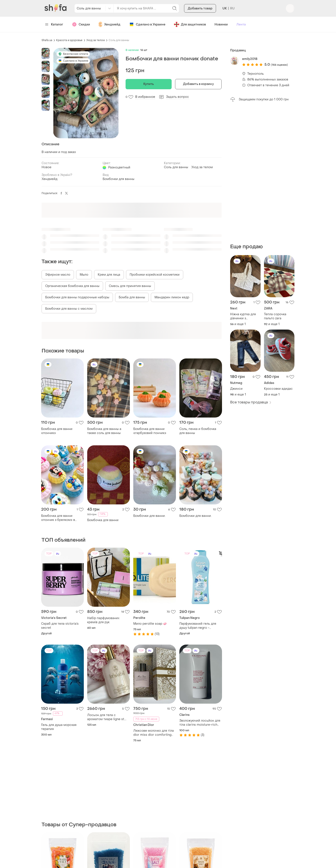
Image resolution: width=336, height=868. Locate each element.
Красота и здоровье (69, 40)
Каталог (54, 25)
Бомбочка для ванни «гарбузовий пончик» (150, 431)
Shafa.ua (47, 40)
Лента (241, 25)
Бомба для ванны (132, 297)
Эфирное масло (58, 275)
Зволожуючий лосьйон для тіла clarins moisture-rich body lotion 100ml (200, 723)
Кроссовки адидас (278, 389)
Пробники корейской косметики (155, 275)
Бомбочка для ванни (103, 520)
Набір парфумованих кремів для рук (103, 620)
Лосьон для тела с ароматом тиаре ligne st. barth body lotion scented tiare (106, 717)
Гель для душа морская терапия (59, 727)
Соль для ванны (119, 40)
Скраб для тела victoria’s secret (60, 626)
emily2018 (250, 59)
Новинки (221, 25)
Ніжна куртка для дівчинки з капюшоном (243, 316)
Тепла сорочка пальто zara (275, 316)
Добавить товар (200, 8)
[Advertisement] (262, 173)
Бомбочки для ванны (118, 179)
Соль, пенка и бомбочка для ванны (198, 431)
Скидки (81, 24)
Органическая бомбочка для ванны (72, 286)
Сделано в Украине (147, 24)
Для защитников (190, 24)
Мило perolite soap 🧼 (150, 624)
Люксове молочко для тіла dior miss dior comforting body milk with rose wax (154, 733)
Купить (149, 84)
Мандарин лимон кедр (172, 297)
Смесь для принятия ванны (130, 286)
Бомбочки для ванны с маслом (69, 309)
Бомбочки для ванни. (149, 516)
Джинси (236, 389)
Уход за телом (96, 40)
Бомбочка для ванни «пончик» (57, 431)
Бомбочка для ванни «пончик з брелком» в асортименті (58, 518)
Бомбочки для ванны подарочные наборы (77, 297)
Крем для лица (109, 275)
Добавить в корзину (198, 84)
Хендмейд (109, 24)
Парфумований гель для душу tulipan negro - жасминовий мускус (198, 626)
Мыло (84, 275)
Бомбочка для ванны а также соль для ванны (104, 431)
